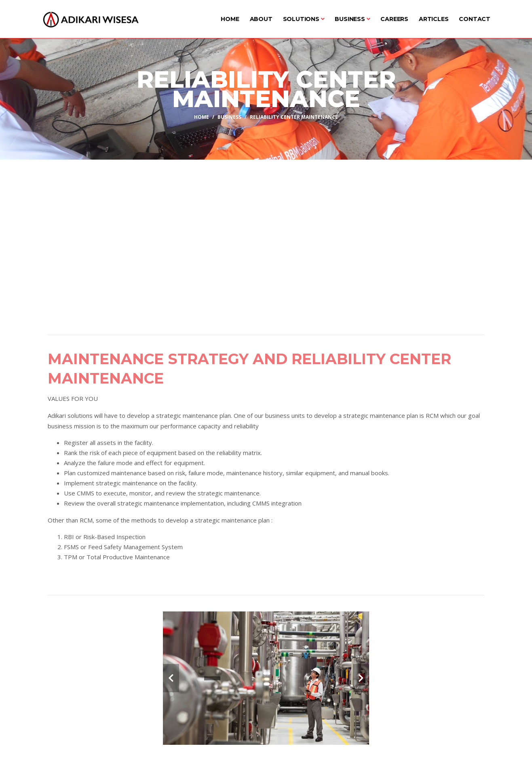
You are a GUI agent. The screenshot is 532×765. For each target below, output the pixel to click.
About (261, 19)
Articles (434, 19)
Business (352, 19)
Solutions (304, 19)
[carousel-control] (171, 678)
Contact (475, 19)
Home (230, 19)
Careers (394, 19)
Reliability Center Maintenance (294, 117)
